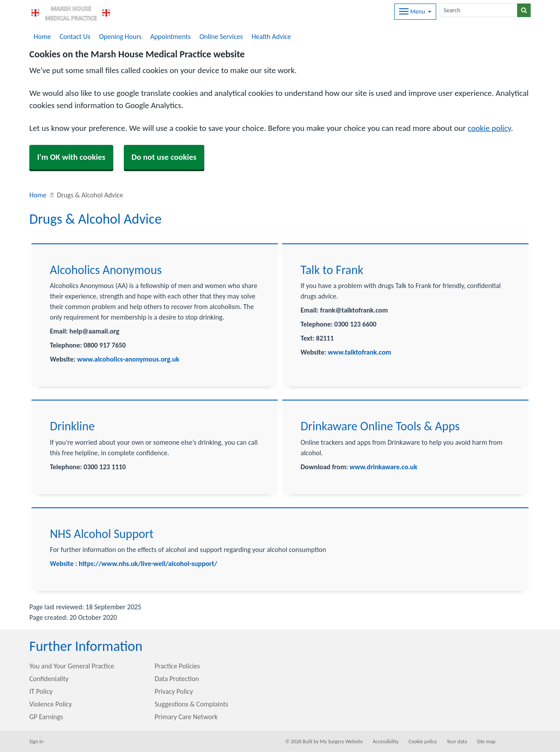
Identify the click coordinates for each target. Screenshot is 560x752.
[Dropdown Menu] (415, 12)
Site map (486, 741)
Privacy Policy (174, 691)
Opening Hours (120, 37)
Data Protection (177, 679)
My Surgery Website (341, 741)
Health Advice (271, 37)
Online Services (221, 37)
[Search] (479, 10)
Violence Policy (51, 704)
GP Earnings (46, 717)
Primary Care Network (186, 717)
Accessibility (386, 741)
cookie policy (489, 128)
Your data (457, 741)
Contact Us (75, 37)
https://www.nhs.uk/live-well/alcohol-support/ (148, 564)
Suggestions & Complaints (192, 704)
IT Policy (41, 691)
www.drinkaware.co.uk (383, 467)
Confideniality (49, 679)
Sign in (36, 741)
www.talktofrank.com (359, 352)
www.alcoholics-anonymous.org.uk (128, 359)
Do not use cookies (164, 157)
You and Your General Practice (72, 666)
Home (42, 37)
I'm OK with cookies (71, 157)
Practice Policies (178, 666)
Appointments (170, 37)
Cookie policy (423, 741)
